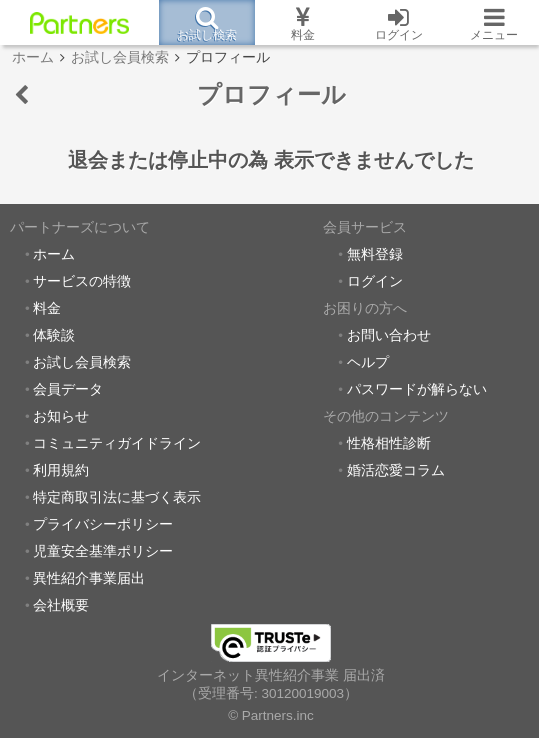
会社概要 (61, 605)
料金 (47, 308)
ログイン (375, 281)
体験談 (54, 335)
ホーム (54, 254)
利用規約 (61, 470)
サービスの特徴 (82, 281)
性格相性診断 (389, 443)
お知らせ (61, 416)
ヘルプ (368, 362)
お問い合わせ (389, 335)
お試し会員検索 (82, 362)
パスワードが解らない (417, 389)
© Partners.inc (271, 715)
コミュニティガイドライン (117, 443)
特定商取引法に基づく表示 (117, 497)
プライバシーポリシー (103, 524)
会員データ (68, 389)
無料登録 (375, 254)
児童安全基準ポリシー (103, 551)
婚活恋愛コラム (396, 470)
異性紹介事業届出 (89, 578)
